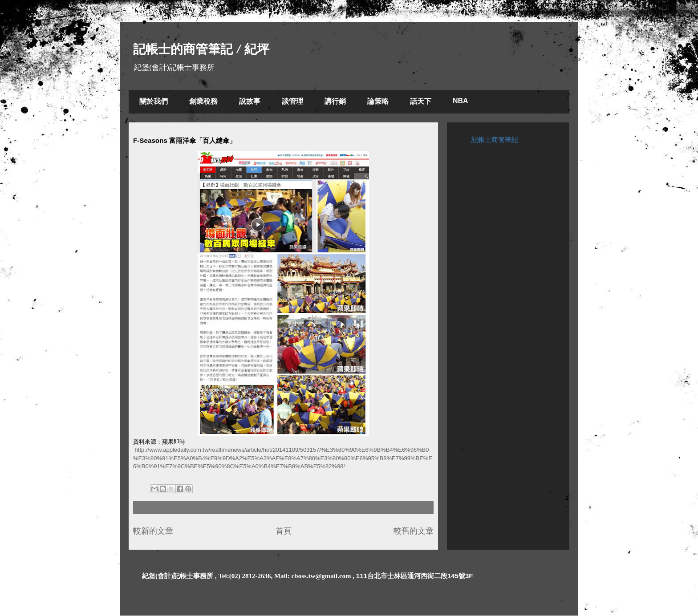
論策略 (378, 101)
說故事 (250, 101)
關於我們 (154, 101)
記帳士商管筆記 (495, 140)
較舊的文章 (414, 531)
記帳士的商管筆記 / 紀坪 (201, 49)
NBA (461, 101)
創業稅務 (203, 101)
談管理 (292, 101)
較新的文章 (153, 531)
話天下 (421, 101)
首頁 (284, 531)
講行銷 (335, 101)
